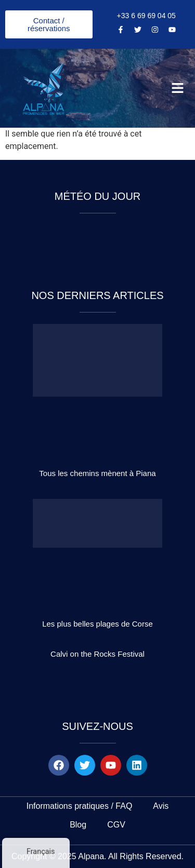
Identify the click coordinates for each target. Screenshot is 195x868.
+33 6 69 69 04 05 (146, 16)
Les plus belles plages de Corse (97, 624)
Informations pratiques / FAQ (80, 806)
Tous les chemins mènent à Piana (97, 473)
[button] (178, 88)
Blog (78, 825)
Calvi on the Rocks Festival (97, 654)
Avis (161, 806)
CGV (116, 825)
